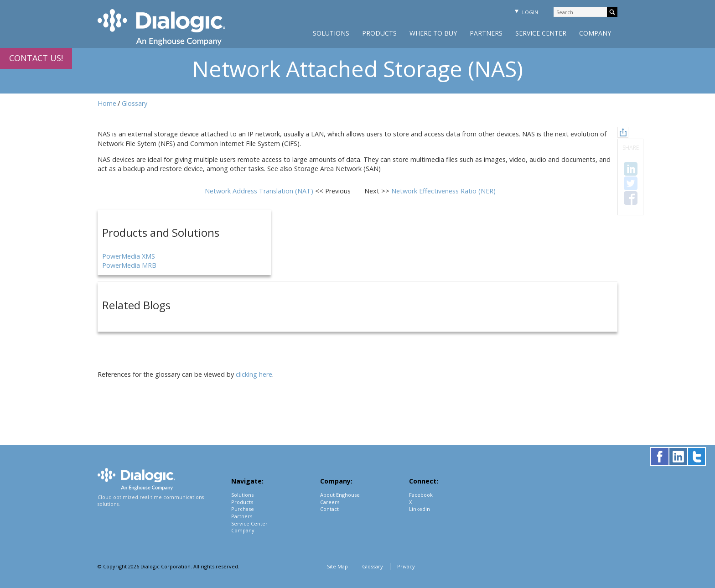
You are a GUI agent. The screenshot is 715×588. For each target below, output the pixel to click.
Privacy (406, 566)
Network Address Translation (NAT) (260, 191)
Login (525, 12)
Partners (486, 33)
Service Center (541, 33)
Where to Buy (433, 33)
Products (379, 33)
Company (595, 33)
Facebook (421, 495)
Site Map (337, 566)
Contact (329, 509)
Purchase (243, 509)
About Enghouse (340, 495)
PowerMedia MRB (129, 265)
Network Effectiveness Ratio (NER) (443, 191)
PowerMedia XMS (129, 256)
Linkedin (420, 509)
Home (107, 103)
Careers (330, 502)
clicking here (254, 374)
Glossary (135, 103)
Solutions (331, 33)
